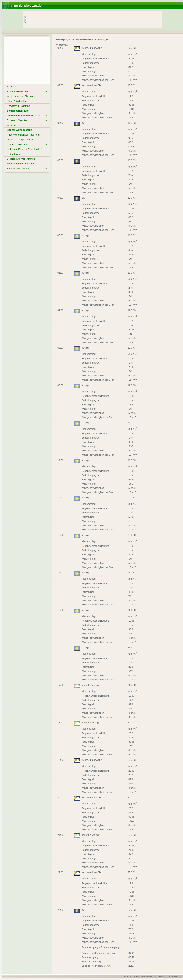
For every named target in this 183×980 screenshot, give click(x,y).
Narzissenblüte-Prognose (20, 164)
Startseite (12, 87)
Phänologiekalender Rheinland (23, 135)
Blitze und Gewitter (27, 120)
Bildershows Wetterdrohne (27, 159)
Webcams (27, 125)
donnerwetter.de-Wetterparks (27, 115)
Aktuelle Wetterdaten (27, 91)
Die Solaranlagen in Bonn (20, 140)
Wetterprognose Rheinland (27, 96)
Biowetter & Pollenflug (19, 106)
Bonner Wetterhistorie (27, 130)
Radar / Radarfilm (16, 101)
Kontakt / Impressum (27, 168)
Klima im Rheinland (27, 144)
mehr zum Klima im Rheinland (27, 149)
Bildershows (13, 154)
